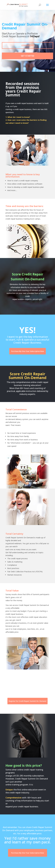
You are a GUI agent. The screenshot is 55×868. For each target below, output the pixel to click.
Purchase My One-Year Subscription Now (28, 351)
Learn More (28, 45)
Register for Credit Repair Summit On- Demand (28, 701)
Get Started (28, 56)
